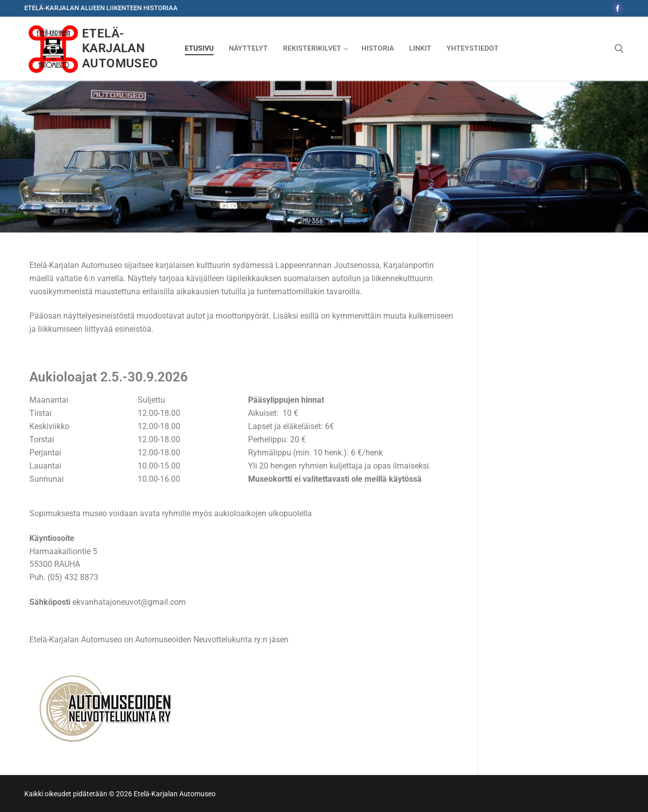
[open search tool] (619, 49)
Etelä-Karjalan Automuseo (120, 48)
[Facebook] (618, 8)
